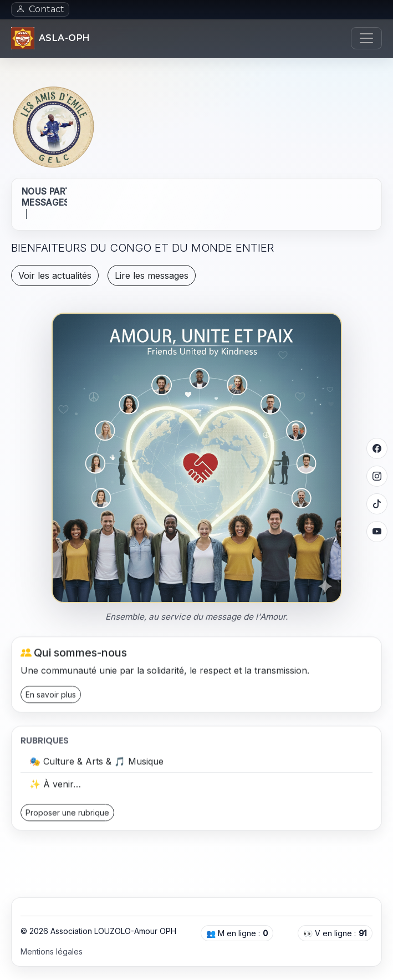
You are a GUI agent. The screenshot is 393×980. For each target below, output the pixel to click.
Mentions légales (52, 951)
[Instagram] (377, 476)
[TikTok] (377, 504)
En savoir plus (51, 696)
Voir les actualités (55, 275)
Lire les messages (152, 275)
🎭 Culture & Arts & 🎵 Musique (96, 764)
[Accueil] (51, 38)
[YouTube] (377, 532)
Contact (40, 9)
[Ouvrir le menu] (366, 38)
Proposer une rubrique (67, 815)
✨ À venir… (55, 787)
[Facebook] (377, 448)
